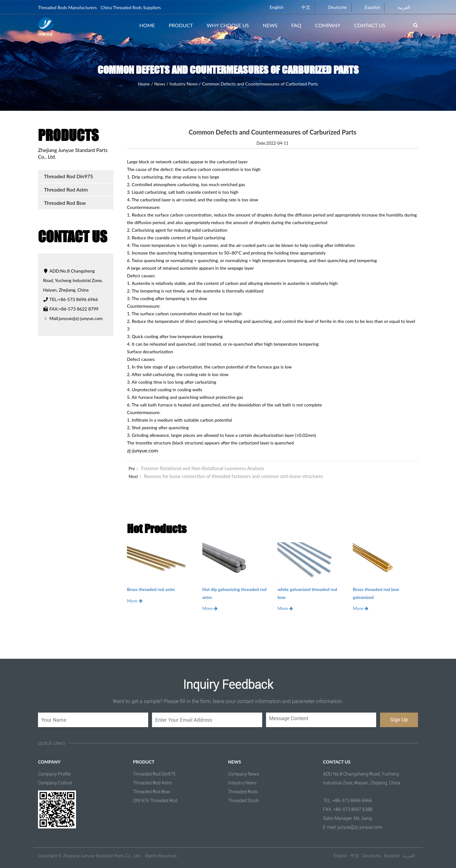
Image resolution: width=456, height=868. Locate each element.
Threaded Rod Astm (66, 189)
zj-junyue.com (142, 450)
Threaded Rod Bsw (65, 203)
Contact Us (370, 25)
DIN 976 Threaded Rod (155, 801)
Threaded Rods (243, 792)
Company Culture (55, 783)
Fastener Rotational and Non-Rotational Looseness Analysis (202, 468)
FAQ (296, 25)
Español (369, 7)
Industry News (184, 84)
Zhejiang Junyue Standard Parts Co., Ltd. (102, 855)
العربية (400, 7)
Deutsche (334, 7)
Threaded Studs (244, 801)
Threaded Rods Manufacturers (67, 7)
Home (147, 25)
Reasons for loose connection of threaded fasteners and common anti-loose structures (234, 476)
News (270, 25)
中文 (302, 7)
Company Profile (54, 774)
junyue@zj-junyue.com (81, 318)
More (135, 601)
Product (181, 25)
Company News (244, 774)
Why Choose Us (228, 25)
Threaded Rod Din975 (69, 176)
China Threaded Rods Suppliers (131, 7)
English (273, 7)
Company (328, 25)
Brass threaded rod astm (151, 589)
